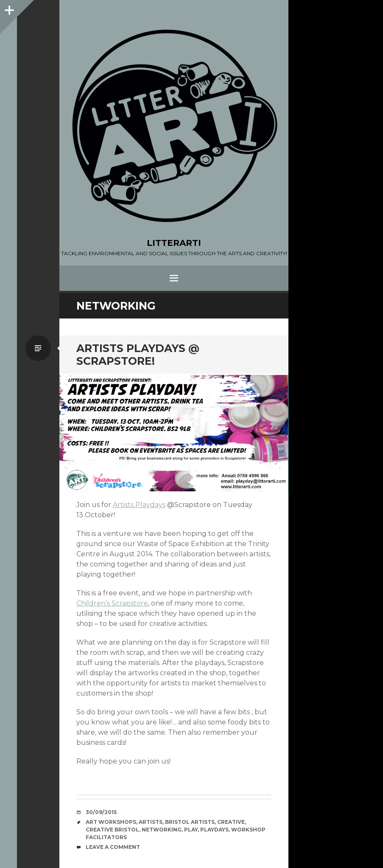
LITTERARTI (174, 243)
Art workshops (111, 822)
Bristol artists (190, 822)
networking (162, 830)
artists (151, 822)
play (191, 830)
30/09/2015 (101, 812)
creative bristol (112, 830)
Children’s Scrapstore (112, 603)
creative (231, 822)
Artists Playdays (139, 505)
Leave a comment (113, 847)
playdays (214, 830)
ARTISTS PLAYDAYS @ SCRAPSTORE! (138, 355)
